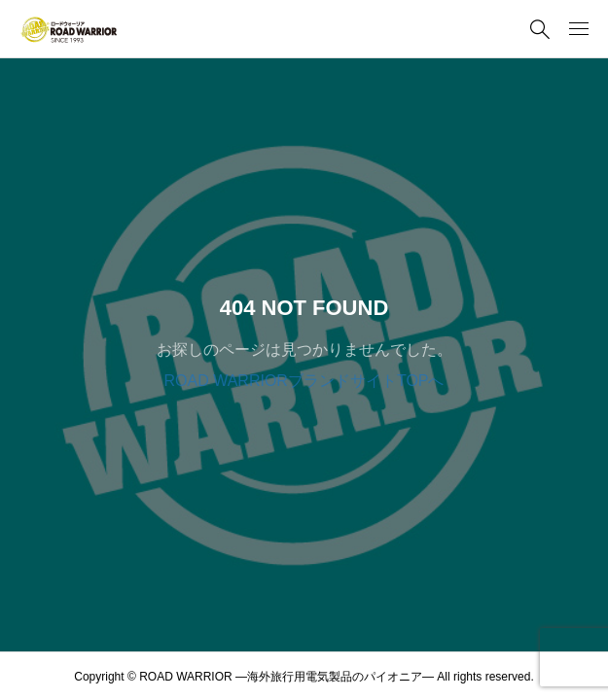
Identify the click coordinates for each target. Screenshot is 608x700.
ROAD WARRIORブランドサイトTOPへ (304, 381)
